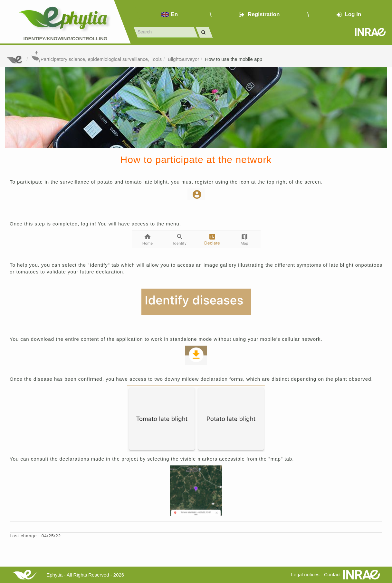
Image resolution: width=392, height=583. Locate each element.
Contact (332, 574)
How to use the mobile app (234, 59)
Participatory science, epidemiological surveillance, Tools (96, 59)
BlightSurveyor (184, 59)
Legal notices (305, 574)
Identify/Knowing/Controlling (65, 38)
